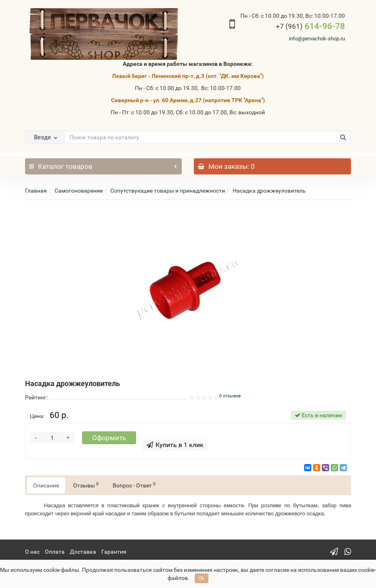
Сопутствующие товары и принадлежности (168, 191)
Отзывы (86, 485)
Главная (36, 191)
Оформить (109, 438)
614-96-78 (310, 26)
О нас (32, 552)
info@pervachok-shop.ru (317, 39)
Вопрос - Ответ (134, 485)
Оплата (55, 552)
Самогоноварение (79, 191)
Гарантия (114, 552)
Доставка (83, 552)
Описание (46, 485)
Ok (202, 578)
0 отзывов (230, 396)
